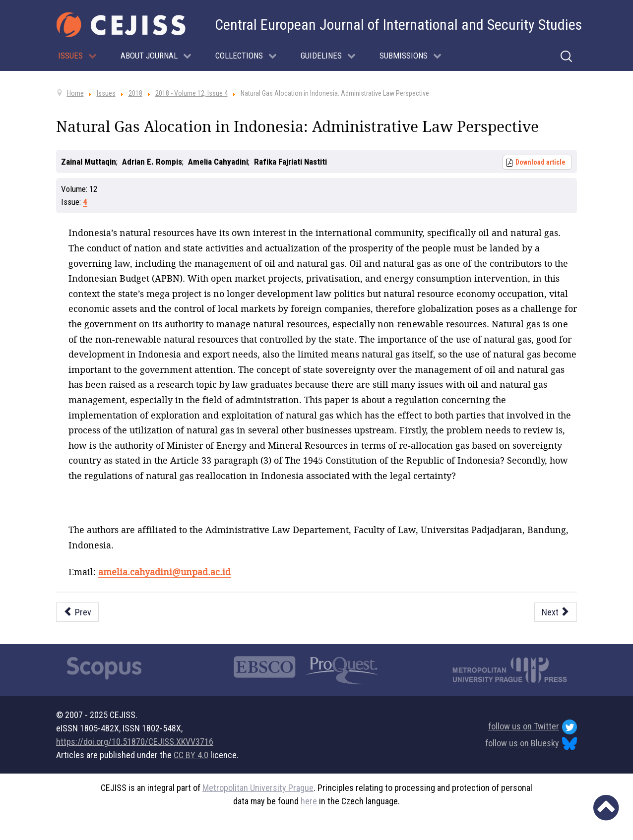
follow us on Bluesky (531, 744)
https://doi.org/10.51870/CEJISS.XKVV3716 (135, 742)
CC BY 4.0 (191, 755)
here (309, 801)
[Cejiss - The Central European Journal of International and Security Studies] (121, 25)
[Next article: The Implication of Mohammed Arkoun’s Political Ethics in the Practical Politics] (556, 612)
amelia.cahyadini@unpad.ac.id (164, 572)
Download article (540, 162)
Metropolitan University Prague (258, 788)
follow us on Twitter (533, 727)
